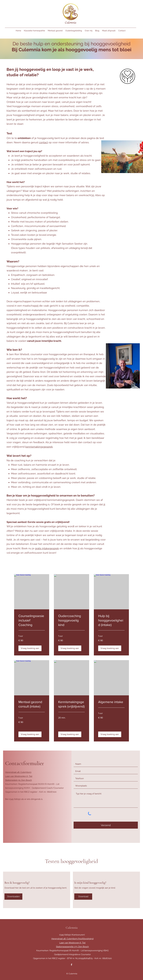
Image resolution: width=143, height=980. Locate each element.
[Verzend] (106, 825)
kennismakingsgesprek (39, 447)
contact (43, 142)
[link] (32, 620)
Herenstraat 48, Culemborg (18, 772)
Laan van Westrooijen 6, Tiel (19, 776)
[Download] (83, 897)
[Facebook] (71, 965)
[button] (30, 648)
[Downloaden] (13, 897)
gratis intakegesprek (47, 548)
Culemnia (72, 928)
